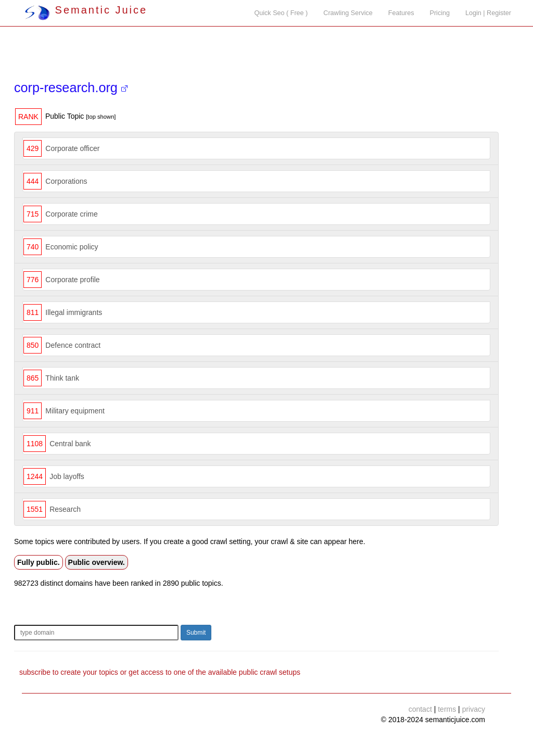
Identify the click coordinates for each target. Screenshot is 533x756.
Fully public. (39, 562)
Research (65, 509)
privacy (474, 709)
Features (401, 13)
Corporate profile (72, 280)
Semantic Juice (86, 10)
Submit (196, 633)
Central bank (70, 444)
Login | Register (488, 13)
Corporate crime (71, 214)
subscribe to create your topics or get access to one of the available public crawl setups (160, 672)
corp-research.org (71, 87)
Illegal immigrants (74, 312)
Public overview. (97, 562)
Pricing (440, 13)
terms (447, 709)
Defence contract (73, 345)
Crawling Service (348, 13)
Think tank (62, 378)
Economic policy (72, 247)
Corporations (66, 181)
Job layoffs (67, 476)
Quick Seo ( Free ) (281, 13)
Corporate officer (72, 148)
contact (420, 709)
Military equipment (75, 411)
